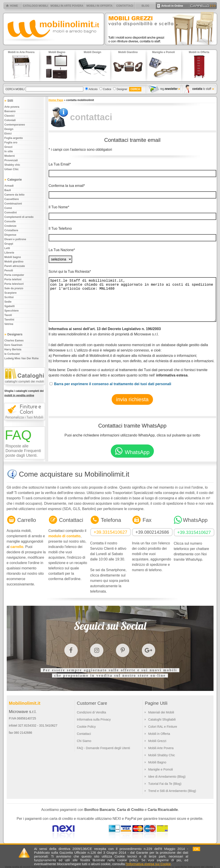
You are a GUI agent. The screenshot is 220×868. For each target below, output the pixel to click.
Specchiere (12, 311)
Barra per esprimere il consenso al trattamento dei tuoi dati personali (113, 384)
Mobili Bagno (157, 762)
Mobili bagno (13, 257)
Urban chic (12, 169)
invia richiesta (132, 399)
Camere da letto (15, 195)
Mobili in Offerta (159, 734)
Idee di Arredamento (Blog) (167, 777)
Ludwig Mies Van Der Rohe (22, 358)
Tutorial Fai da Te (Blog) (165, 784)
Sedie (8, 302)
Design (9, 129)
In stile (9, 151)
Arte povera (12, 107)
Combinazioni (13, 204)
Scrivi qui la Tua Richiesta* (70, 272)
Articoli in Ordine (170, 6)
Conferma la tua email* (67, 186)
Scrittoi (9, 297)
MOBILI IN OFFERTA (99, 6)
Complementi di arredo (19, 217)
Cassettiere (12, 199)
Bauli (8, 190)
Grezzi (8, 147)
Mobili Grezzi (157, 741)
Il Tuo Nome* (59, 207)
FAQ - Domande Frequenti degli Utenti (103, 748)
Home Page (56, 100)
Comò (8, 208)
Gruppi (9, 244)
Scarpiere (11, 293)
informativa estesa (172, 375)
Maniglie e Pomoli (160, 769)
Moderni (10, 156)
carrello (17, 547)
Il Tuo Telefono (60, 228)
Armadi (9, 186)
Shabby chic (12, 165)
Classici (9, 116)
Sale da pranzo (14, 288)
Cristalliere (11, 230)
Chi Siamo (84, 741)
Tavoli (8, 315)
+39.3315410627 (110, 532)
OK (197, 849)
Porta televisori (14, 284)
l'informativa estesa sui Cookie (148, 864)
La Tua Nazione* (62, 250)
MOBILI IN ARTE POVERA (67, 6)
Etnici (8, 134)
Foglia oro (11, 143)
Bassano (10, 111)
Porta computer (14, 275)
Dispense (10, 235)
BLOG (146, 6)
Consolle (10, 221)
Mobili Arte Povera (161, 748)
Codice (107, 89)
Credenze (10, 226)
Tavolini (9, 320)
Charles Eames (14, 341)
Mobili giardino (14, 262)
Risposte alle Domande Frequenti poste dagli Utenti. (23, 451)
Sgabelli (10, 306)
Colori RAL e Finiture (162, 727)
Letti (7, 248)
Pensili (9, 271)
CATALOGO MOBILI (35, 6)
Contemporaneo (15, 125)
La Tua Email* (60, 164)
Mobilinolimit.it (25, 703)
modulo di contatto (65, 536)
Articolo (93, 89)
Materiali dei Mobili (161, 712)
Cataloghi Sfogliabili (162, 719)
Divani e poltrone (15, 239)
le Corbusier (12, 354)
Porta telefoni (13, 279)
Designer (122, 89)
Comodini (11, 213)
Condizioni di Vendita (91, 712)
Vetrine (9, 324)
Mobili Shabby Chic (161, 755)
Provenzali (11, 160)
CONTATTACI (125, 6)
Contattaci (84, 734)
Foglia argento (14, 138)
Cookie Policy (86, 727)
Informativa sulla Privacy (94, 719)
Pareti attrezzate (15, 266)
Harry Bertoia (13, 349)
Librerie (9, 253)
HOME (14, 6)
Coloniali (10, 120)
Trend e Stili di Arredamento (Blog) (172, 791)
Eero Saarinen (14, 345)
